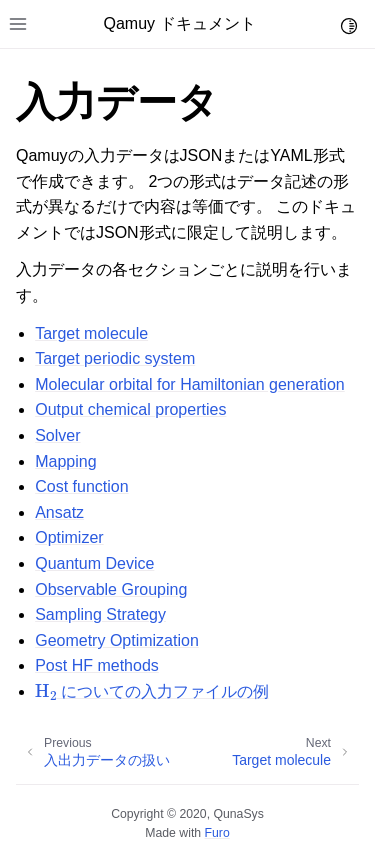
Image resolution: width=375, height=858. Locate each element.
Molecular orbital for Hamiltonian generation (190, 384)
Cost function (81, 486)
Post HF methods (97, 665)
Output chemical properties (130, 409)
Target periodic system (115, 358)
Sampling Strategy (100, 614)
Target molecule (91, 333)
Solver (57, 435)
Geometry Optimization (117, 640)
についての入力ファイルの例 (152, 691)
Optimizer (69, 537)
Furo (217, 833)
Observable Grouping (111, 589)
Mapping (65, 461)
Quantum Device (94, 563)
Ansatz (59, 512)
